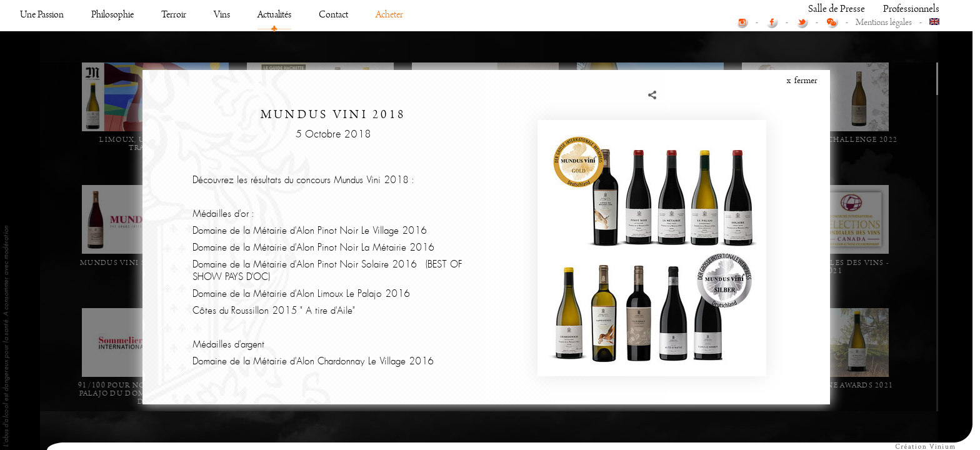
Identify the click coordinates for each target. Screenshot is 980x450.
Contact (333, 187)
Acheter (389, 187)
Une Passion (42, 187)
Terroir (174, 187)
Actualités (274, 187)
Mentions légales (884, 195)
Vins (222, 187)
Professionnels (911, 182)
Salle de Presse (837, 182)
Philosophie (112, 187)
